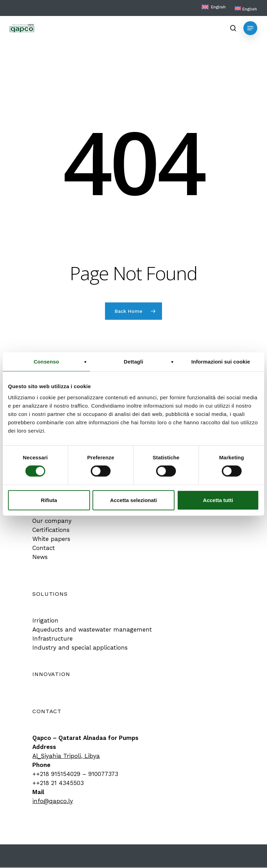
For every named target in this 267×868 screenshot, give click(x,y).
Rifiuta (49, 500)
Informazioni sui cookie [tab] (221, 362)
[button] (250, 28)
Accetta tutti (218, 500)
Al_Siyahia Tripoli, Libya (66, 756)
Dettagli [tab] (133, 362)
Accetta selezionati (133, 500)
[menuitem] (246, 9)
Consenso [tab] (46, 362)
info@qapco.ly (53, 801)
